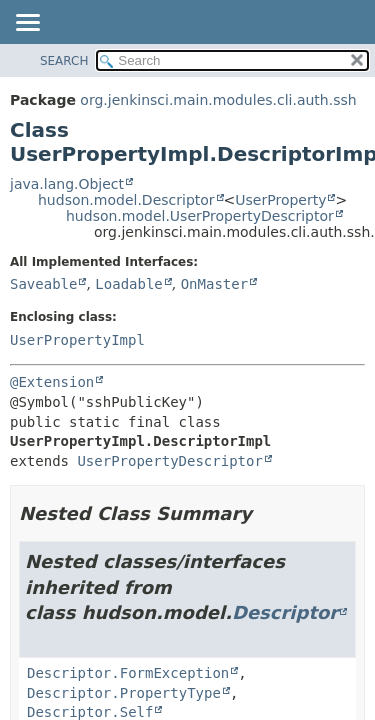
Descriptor (285, 612)
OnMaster (214, 284)
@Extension (52, 382)
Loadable (128, 284)
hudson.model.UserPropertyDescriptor (200, 216)
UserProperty (280, 200)
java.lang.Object (67, 184)
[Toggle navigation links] (27, 24)
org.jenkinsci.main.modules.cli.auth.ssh (218, 100)
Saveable (43, 284)
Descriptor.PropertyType (124, 693)
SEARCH (64, 61)
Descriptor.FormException (128, 673)
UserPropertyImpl (77, 340)
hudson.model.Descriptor (126, 200)
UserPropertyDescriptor (169, 461)
